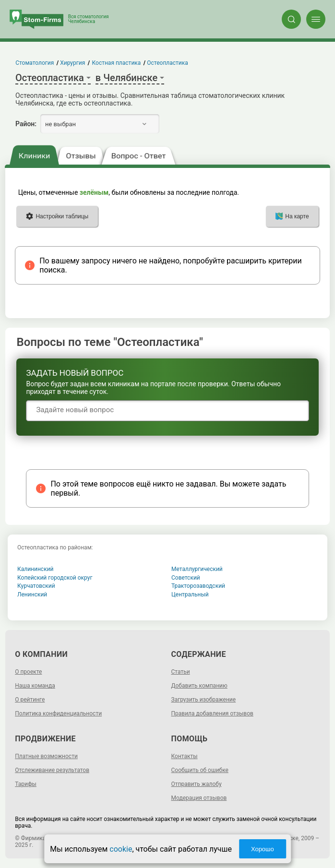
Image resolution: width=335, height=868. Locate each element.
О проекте (28, 672)
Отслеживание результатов (52, 770)
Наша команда (35, 686)
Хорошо (263, 849)
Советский (186, 578)
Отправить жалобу (197, 784)
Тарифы (26, 784)
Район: (26, 124)
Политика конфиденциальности (58, 713)
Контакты (185, 756)
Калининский (36, 569)
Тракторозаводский (198, 586)
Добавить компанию (199, 686)
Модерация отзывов (199, 798)
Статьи (181, 672)
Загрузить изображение (204, 700)
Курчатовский (36, 586)
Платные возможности (46, 756)
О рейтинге (30, 700)
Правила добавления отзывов (212, 713)
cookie (121, 849)
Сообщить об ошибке (200, 770)
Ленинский (32, 595)
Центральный (190, 595)
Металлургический (197, 569)
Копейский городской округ (55, 578)
